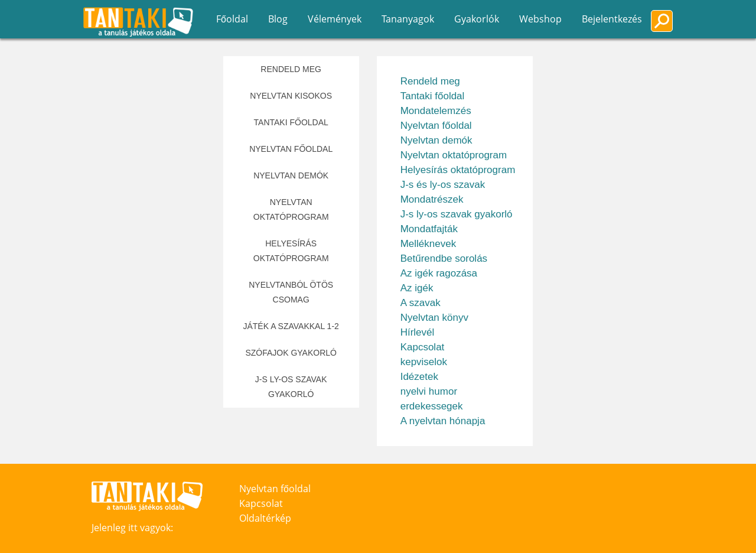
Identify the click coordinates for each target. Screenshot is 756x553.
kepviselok (424, 362)
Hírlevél (418, 332)
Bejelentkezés (612, 19)
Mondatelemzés (436, 111)
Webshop (540, 19)
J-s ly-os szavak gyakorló (291, 387)
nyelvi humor (429, 391)
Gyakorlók (477, 19)
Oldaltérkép (265, 518)
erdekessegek (432, 406)
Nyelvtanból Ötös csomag (291, 292)
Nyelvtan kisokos (291, 96)
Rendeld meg (291, 69)
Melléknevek (428, 244)
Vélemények (335, 19)
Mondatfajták (429, 229)
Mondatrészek (432, 199)
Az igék (417, 288)
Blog (278, 19)
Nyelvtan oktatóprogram (291, 209)
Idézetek (419, 377)
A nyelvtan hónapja (443, 421)
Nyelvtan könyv (434, 318)
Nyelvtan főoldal (291, 149)
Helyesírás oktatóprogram (291, 251)
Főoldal (232, 19)
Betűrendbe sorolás (444, 258)
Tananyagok (408, 19)
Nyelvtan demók (291, 175)
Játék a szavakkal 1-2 (291, 326)
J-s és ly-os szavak (443, 185)
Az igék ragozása (439, 273)
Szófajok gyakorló (291, 353)
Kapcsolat (423, 347)
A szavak (421, 303)
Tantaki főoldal (291, 122)
